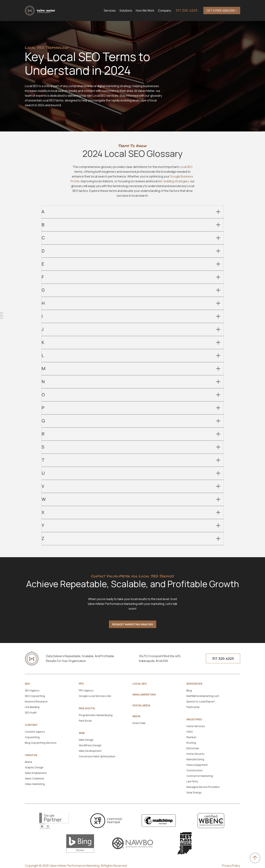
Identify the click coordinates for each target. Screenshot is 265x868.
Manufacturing (195, 759)
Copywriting (32, 737)
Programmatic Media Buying (96, 715)
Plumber (191, 737)
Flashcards (193, 707)
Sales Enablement (36, 773)
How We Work (145, 10)
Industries (194, 719)
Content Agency (35, 732)
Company (164, 10)
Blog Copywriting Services (41, 743)
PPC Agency (86, 690)
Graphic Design (34, 767)
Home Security (195, 754)
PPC (81, 684)
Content (31, 725)
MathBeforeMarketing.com (203, 696)
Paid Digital (87, 708)
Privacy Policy (231, 866)
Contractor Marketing (200, 776)
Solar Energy (194, 792)
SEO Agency (32, 690)
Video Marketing (35, 784)
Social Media (141, 705)
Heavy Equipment (197, 765)
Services (110, 10)
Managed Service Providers (203, 787)
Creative (31, 755)
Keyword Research (36, 701)
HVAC (190, 732)
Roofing (191, 743)
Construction (195, 770)
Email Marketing (144, 695)
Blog (189, 690)
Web (82, 733)
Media (136, 716)
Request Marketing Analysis (133, 624)
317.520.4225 (187, 10)
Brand (28, 762)
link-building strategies (173, 181)
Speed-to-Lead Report (201, 701)
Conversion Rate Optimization (97, 756)
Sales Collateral (34, 778)
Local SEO (186, 167)
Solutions (126, 10)
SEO (27, 684)
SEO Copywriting (35, 696)
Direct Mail (139, 723)
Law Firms (192, 781)
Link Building (32, 707)
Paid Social (85, 721)
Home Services (196, 726)
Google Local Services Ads (95, 696)
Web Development (90, 751)
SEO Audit (31, 713)
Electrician (193, 748)
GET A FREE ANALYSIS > (222, 10)
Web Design (86, 740)
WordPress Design (90, 745)
